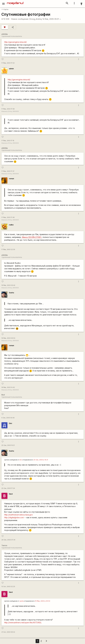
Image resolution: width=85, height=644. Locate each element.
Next (11, 494)
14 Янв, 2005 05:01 (52, 19)
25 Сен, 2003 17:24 (8, 488)
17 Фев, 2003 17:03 (8, 63)
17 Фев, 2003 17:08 (8, 109)
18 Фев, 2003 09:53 (8, 338)
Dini (10, 423)
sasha (22, 601)
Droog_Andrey (36, 19)
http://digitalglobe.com (14, 517)
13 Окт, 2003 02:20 (8, 587)
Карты (5, 9)
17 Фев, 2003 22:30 (8, 250)
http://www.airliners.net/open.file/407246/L (23, 623)
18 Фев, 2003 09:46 (8, 285)
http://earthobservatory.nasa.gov (19, 515)
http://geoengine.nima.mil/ (15, 42)
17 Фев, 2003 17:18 (8, 141)
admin (11, 69)
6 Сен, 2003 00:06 (8, 418)
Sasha (11, 293)
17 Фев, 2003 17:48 (8, 217)
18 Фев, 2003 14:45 (8, 387)
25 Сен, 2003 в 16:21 (41, 460)
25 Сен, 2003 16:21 (8, 445)
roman (11, 179)
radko (11, 225)
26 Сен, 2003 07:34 (8, 540)
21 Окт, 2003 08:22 (8, 632)
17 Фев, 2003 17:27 (8, 171)
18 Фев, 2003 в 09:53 (43, 601)
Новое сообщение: (20, 19)
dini (21, 460)
